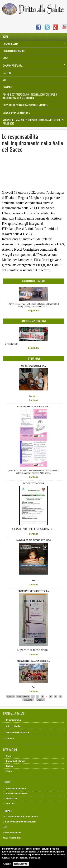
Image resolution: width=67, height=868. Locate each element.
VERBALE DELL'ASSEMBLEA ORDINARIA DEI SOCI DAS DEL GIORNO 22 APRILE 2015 (33, 122)
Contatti (7, 87)
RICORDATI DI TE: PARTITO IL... (34, 591)
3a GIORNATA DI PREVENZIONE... (33, 407)
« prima (10, 697)
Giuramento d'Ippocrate (18, 732)
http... (35, 396)
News (6, 58)
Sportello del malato (14, 51)
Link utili (10, 804)
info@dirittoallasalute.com (23, 822)
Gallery (7, 73)
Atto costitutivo (14, 726)
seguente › (28, 700)
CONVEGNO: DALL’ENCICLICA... (33, 661)
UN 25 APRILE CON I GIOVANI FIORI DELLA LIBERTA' (25, 105)
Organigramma (33, 44)
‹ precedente (23, 697)
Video (6, 80)
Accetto (7, 864)
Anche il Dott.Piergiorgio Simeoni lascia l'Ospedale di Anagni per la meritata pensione (30, 96)
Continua (33, 400)
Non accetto (21, 864)
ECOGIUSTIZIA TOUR (33, 483)
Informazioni (35, 858)
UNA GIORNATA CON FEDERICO (16, 113)
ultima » (40, 700)
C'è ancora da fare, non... (33, 366)
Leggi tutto (33, 311)
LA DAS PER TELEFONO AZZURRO (33, 540)
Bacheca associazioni (17, 794)
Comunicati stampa (33, 66)
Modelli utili (12, 799)
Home (5, 37)
